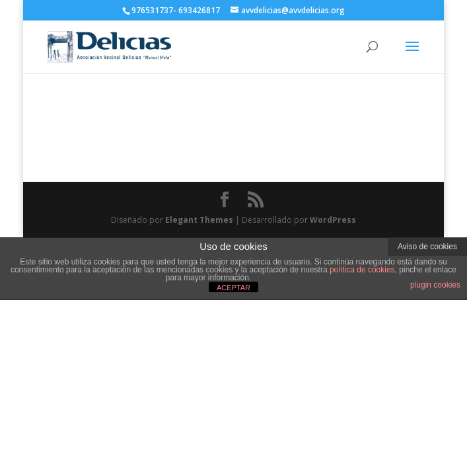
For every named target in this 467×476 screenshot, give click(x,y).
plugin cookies (435, 285)
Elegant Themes (199, 220)
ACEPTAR (234, 288)
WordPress (333, 220)
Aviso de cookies (427, 247)
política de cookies (362, 270)
